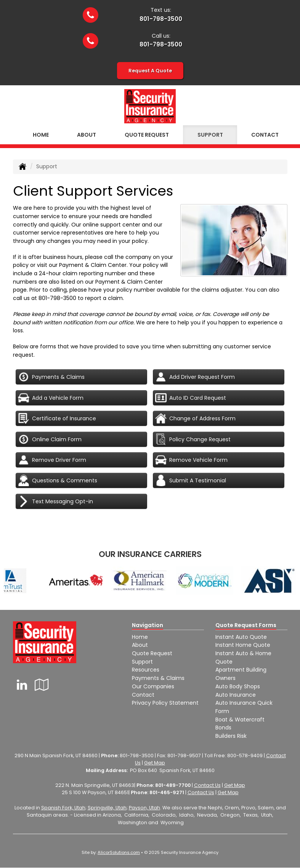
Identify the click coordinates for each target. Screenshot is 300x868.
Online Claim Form (50, 439)
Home (41, 135)
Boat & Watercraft (240, 720)
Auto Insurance (236, 695)
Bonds (223, 728)
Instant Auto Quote (241, 637)
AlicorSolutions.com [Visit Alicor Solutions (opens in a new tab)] (119, 852)
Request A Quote (150, 71)
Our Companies (153, 686)
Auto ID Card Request (191, 398)
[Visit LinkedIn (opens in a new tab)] (22, 685)
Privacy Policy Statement (165, 703)
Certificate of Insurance (57, 418)
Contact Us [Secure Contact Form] (207, 785)
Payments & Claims (51, 377)
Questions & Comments (58, 480)
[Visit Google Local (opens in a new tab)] (42, 685)
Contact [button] (265, 135)
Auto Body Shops (238, 686)
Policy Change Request (193, 439)
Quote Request (152, 653)
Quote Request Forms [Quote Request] (246, 625)
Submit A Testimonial (191, 480)
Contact (143, 695)
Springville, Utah (107, 808)
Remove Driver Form (52, 460)
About (87, 135)
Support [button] (210, 135)
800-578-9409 (245, 756)
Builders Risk (231, 736)
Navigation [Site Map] (148, 625)
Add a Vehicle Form (51, 398)
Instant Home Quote (243, 645)
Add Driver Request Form (195, 377)
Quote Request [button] (147, 135)
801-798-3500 (161, 19)
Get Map (155, 763)
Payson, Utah (144, 808)
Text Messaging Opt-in (55, 501)
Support (142, 662)
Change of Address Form (195, 418)
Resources (146, 670)
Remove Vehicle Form (191, 460)
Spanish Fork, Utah (63, 808)
